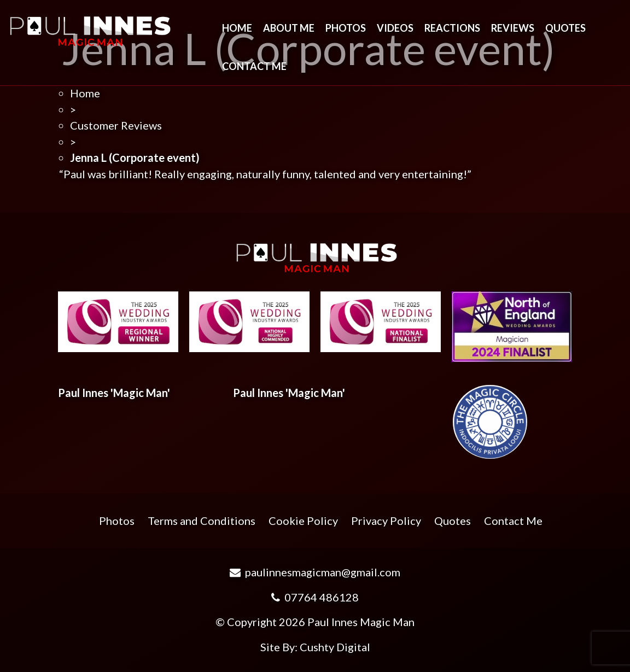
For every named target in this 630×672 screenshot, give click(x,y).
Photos (346, 28)
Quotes (565, 28)
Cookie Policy (303, 521)
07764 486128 (315, 597)
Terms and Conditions (202, 521)
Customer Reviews (116, 125)
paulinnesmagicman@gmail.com (315, 572)
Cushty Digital (335, 647)
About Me (289, 28)
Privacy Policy (386, 521)
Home (237, 28)
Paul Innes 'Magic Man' (114, 393)
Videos (395, 28)
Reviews (513, 28)
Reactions (452, 28)
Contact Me (254, 66)
